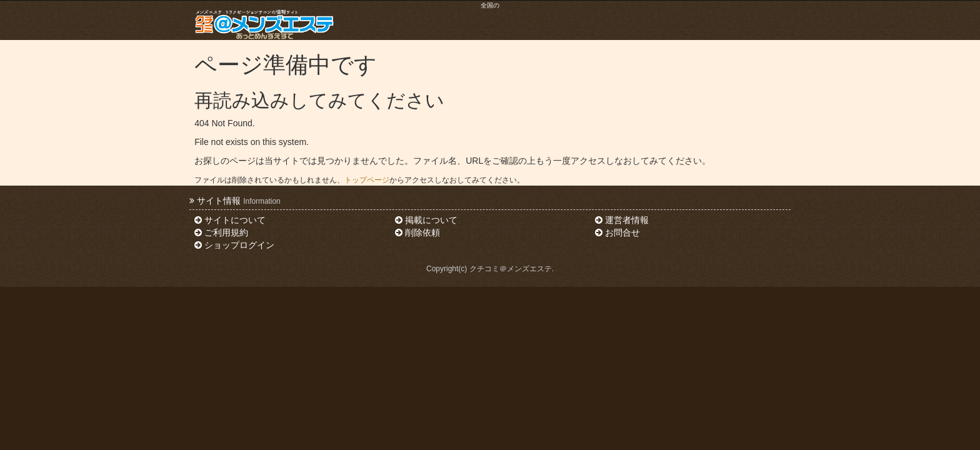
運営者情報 (622, 220)
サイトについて (230, 220)
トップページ (367, 180)
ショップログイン (234, 245)
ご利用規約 (221, 232)
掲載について (426, 220)
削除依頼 (417, 232)
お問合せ (617, 232)
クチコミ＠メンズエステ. (512, 269)
